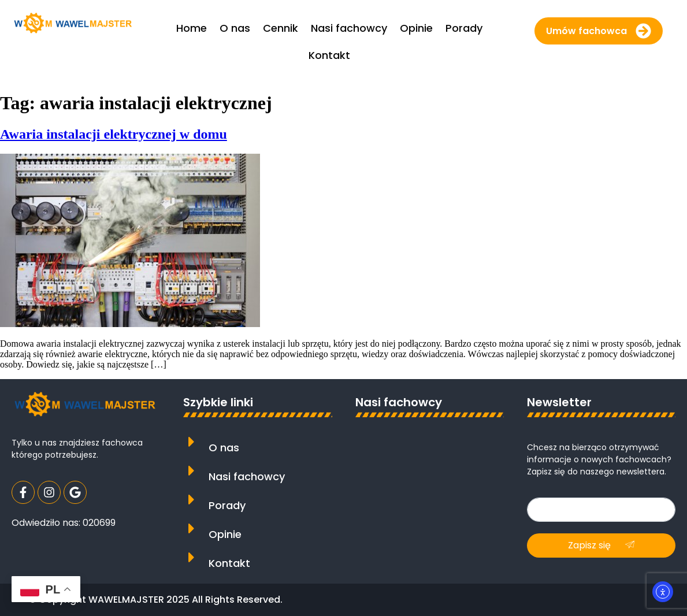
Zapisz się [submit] (601, 545)
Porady (227, 505)
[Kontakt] (192, 557)
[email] (601, 510)
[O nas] (192, 442)
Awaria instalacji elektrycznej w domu (114, 134)
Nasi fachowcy (247, 476)
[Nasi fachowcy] (192, 471)
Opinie (225, 534)
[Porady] (192, 500)
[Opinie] (192, 528)
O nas (224, 448)
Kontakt (229, 563)
